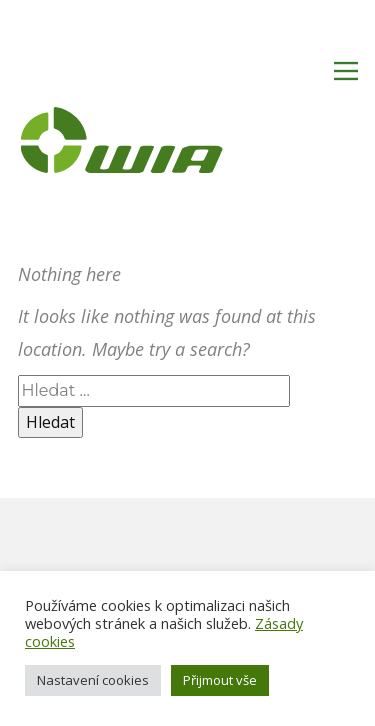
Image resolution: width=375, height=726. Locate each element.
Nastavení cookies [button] (93, 680)
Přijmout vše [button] (220, 680)
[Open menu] (346, 71)
